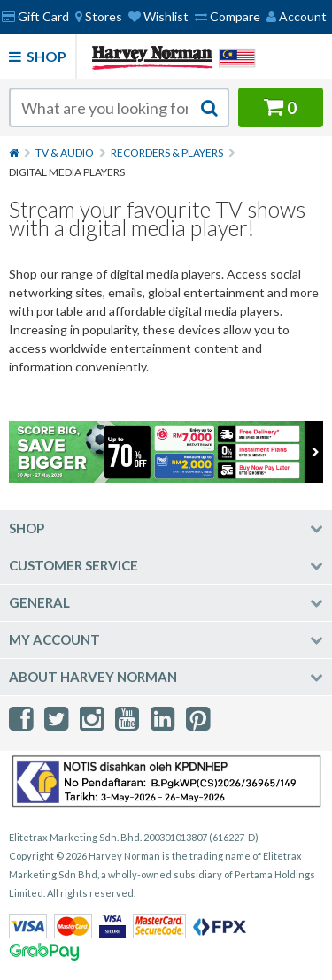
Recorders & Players (167, 153)
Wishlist (158, 16)
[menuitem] (99, 17)
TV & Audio (65, 153)
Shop (38, 56)
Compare (228, 16)
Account (297, 16)
